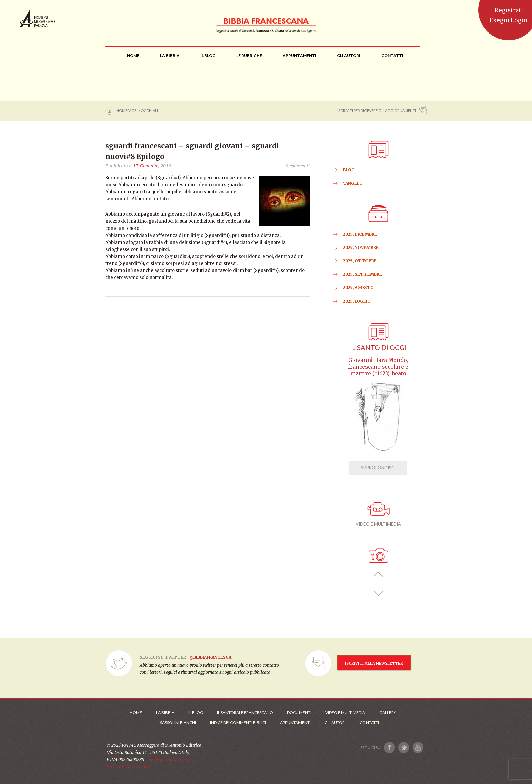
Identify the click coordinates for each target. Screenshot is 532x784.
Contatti (369, 723)
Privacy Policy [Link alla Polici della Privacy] (120, 766)
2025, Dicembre (360, 234)
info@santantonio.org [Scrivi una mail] (169, 759)
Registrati (509, 10)
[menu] (249, 55)
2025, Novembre (361, 247)
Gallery (388, 712)
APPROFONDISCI (378, 468)
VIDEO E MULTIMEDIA (378, 514)
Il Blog (196, 712)
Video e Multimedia (345, 712)
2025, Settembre (362, 274)
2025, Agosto (358, 288)
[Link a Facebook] (389, 748)
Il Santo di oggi (378, 348)
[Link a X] (404, 748)
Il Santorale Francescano (245, 712)
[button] (378, 574)
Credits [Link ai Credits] (143, 766)
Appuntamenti (295, 723)
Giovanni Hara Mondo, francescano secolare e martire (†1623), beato (378, 367)
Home (136, 712)
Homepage (127, 110)
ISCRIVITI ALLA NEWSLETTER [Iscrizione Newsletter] (374, 663)
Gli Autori (335, 723)
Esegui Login (509, 20)
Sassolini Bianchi (178, 723)
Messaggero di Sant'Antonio (37, 18)
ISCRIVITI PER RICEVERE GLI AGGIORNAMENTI (377, 110)
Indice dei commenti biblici (238, 723)
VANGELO (353, 183)
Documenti (299, 712)
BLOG (349, 170)
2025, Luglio (357, 301)
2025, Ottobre (360, 261)
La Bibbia (165, 712)
